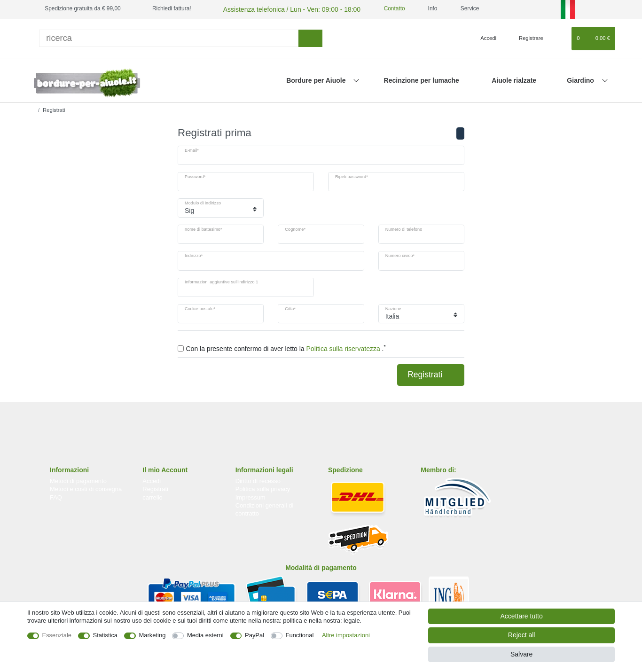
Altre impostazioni (346, 635)
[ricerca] (169, 37)
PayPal (254, 635)
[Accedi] (485, 37)
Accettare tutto (522, 616)
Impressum (251, 496)
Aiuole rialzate (514, 79)
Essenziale (57, 635)
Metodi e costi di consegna (86, 488)
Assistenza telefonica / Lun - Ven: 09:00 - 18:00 (280, 8)
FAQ (56, 496)
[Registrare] (526, 37)
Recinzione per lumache (422, 79)
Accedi (152, 480)
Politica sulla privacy (263, 488)
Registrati (431, 373)
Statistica (106, 635)
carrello (152, 496)
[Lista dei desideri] (560, 37)
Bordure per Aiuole (317, 79)
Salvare (521, 654)
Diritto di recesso (258, 480)
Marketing (153, 635)
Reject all (522, 635)
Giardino (581, 79)
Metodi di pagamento (78, 480)
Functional (300, 635)
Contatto (376, 8)
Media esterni (205, 635)
